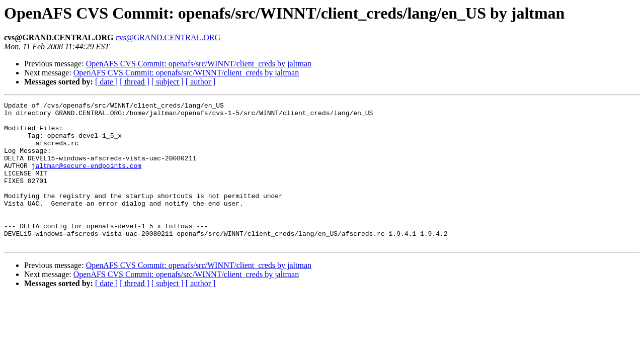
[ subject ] (168, 82)
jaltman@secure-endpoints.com (87, 179)
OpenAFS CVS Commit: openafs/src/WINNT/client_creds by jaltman (199, 64)
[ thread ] (135, 82)
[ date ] (106, 82)
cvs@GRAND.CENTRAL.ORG (168, 37)
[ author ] (201, 82)
